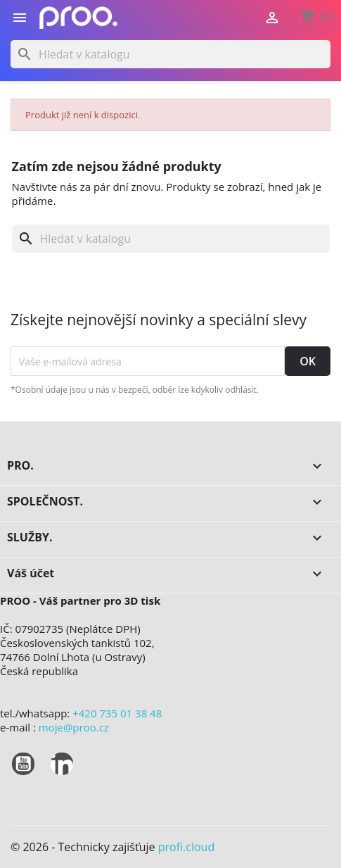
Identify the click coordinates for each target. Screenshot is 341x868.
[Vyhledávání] (170, 54)
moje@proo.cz (74, 727)
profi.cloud (187, 847)
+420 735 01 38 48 (117, 713)
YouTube (23, 764)
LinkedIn (62, 764)
